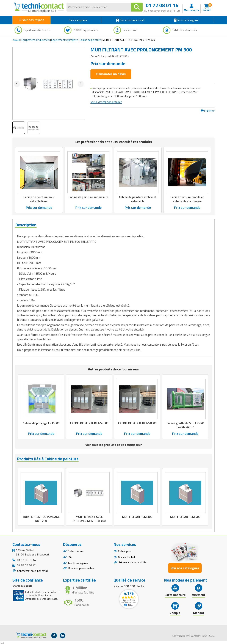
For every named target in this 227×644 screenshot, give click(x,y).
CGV (70, 557)
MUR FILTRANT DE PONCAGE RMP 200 (41, 518)
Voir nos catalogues (185, 567)
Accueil (16, 40)
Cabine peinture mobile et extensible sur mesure (187, 199)
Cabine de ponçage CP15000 (41, 423)
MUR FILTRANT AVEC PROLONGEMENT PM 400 (89, 518)
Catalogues (125, 550)
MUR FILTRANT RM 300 (137, 516)
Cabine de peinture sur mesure (88, 197)
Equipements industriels (36, 40)
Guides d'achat (127, 557)
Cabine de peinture (90, 40)
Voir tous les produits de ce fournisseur (114, 444)
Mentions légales (78, 563)
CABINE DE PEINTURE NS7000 (89, 423)
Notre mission (76, 550)
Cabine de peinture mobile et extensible (138, 199)
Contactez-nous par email (32, 570)
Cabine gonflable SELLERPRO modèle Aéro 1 (185, 425)
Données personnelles (81, 568)
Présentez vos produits (133, 562)
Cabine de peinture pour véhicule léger (39, 199)
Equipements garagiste (65, 40)
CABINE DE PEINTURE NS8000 (137, 423)
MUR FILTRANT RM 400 (185, 516)
